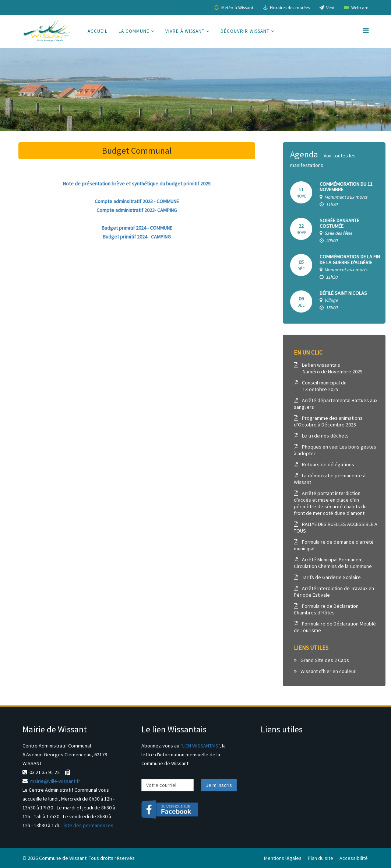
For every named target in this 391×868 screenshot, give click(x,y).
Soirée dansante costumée (339, 223)
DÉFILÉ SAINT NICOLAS (343, 293)
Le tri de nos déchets (321, 436)
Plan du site (320, 858)
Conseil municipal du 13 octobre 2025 (320, 386)
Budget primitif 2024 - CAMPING (137, 237)
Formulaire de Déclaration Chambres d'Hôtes (326, 609)
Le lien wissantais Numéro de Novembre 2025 (328, 368)
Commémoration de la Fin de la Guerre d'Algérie (350, 259)
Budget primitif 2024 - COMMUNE (137, 228)
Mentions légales (283, 858)
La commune (134, 31)
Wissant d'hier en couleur (325, 671)
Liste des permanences (87, 825)
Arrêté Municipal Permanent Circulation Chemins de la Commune (333, 563)
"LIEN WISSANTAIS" (200, 746)
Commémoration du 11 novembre (346, 187)
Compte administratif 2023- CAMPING (137, 210)
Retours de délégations (324, 464)
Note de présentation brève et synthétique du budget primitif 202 (135, 184)
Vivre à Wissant (185, 31)
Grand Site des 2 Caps (321, 660)
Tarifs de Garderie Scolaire (327, 577)
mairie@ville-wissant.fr (55, 781)
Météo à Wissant (234, 8)
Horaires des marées (286, 8)
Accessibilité (354, 858)
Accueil (98, 31)
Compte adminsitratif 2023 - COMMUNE (137, 201)
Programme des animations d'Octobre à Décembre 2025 (328, 421)
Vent (327, 8)
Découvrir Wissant (245, 31)
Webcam (356, 8)
